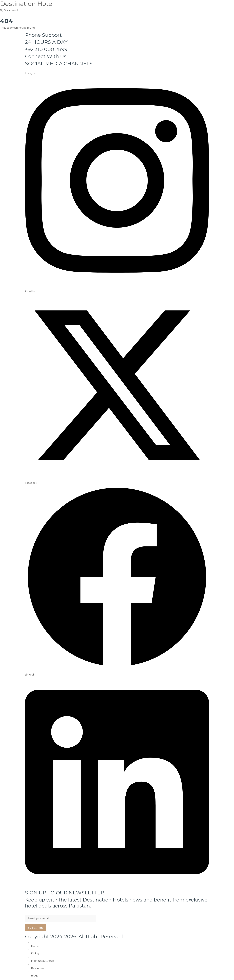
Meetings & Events (42, 961)
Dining (35, 953)
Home (35, 946)
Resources (38, 968)
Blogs (35, 976)
